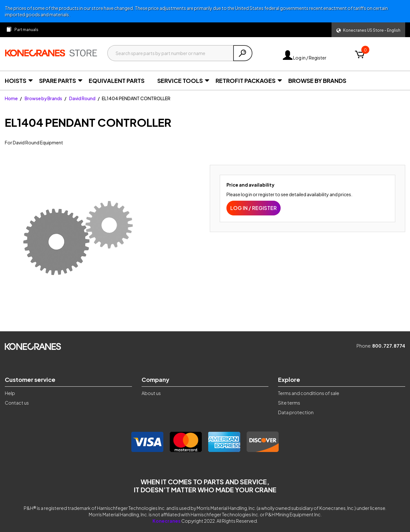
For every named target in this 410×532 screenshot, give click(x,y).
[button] (368, 30)
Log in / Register (305, 58)
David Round (82, 98)
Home (11, 98)
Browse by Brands (43, 98)
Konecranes (167, 521)
